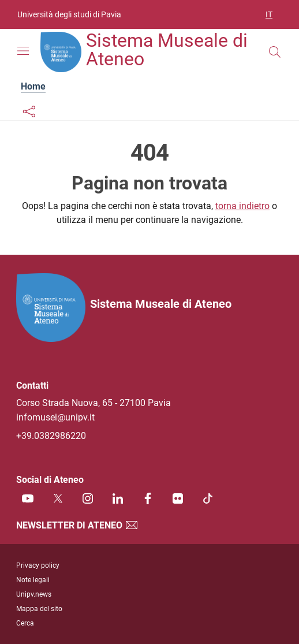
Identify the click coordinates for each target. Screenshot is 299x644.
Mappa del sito (39, 609)
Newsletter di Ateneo (77, 525)
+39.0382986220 (51, 436)
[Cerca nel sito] (275, 52)
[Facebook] (148, 498)
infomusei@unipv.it (55, 417)
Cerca (25, 623)
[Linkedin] (118, 498)
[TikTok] (208, 498)
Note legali (33, 580)
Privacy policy (38, 565)
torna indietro (242, 206)
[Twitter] (58, 498)
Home (33, 86)
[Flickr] (178, 498)
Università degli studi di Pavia (69, 14)
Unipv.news (34, 594)
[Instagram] (88, 498)
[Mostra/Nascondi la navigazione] (23, 51)
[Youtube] (28, 498)
